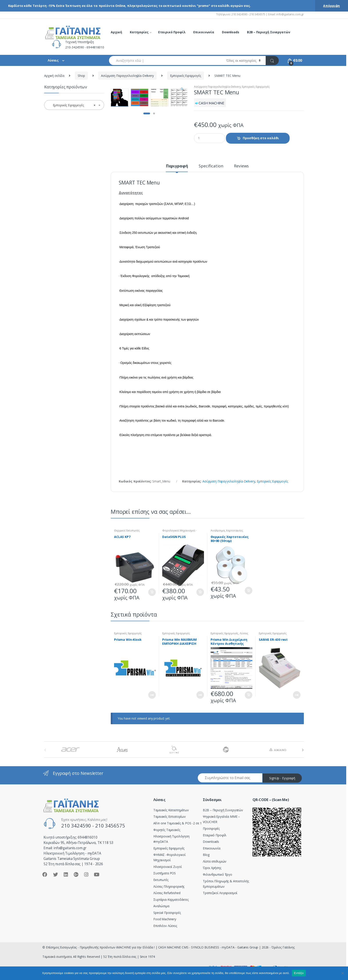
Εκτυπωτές (161, 880)
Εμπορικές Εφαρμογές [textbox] (73, 105)
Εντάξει (299, 973)
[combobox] (165, 61)
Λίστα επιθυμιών (215, 861)
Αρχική (116, 32)
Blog (206, 855)
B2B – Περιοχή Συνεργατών (269, 32)
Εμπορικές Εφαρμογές (186, 76)
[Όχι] (342, 973)
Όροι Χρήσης (212, 868)
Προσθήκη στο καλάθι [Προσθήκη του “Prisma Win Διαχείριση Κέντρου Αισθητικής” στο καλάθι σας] (248, 695)
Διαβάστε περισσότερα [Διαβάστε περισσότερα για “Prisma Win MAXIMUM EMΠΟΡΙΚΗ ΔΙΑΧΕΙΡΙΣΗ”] (200, 695)
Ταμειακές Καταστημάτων (171, 810)
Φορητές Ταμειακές (167, 830)
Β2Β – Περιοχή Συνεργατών (223, 810)
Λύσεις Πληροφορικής (169, 886)
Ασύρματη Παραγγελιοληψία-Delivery (127, 76)
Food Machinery (165, 919)
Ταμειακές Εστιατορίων (170, 816)
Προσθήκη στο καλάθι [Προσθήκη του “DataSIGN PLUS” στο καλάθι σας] (200, 592)
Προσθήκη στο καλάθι (261, 138)
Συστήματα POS (165, 873)
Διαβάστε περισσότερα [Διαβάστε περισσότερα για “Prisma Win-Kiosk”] (152, 695)
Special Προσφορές (167, 913)
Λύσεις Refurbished (167, 893)
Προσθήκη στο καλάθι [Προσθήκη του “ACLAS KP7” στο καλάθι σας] (152, 592)
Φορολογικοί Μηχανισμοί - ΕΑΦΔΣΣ (179, 532)
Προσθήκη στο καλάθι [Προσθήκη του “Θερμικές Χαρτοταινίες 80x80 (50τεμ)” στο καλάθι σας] (248, 591)
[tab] (177, 168)
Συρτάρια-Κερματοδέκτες (171, 900)
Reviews (241, 166)
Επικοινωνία (204, 32)
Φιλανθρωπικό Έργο (217, 874)
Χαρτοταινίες (234, 531)
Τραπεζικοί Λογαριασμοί (220, 893)
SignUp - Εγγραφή (282, 778)
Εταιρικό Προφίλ (172, 32)
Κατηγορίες (139, 32)
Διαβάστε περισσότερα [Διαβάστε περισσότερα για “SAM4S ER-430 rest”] (297, 695)
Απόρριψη (331, 6)
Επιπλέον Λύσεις (165, 926)
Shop (81, 76)
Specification (211, 166)
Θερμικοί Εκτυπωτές (127, 531)
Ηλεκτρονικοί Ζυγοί (167, 867)
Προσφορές (211, 828)
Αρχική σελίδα (54, 76)
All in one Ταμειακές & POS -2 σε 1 (178, 823)
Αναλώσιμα (218, 531)
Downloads (231, 32)
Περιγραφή (177, 166)
